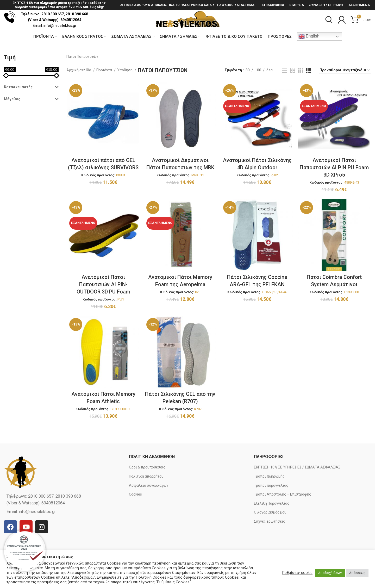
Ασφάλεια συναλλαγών (149, 504)
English (309, 56)
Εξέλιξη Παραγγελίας (272, 523)
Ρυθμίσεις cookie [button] (297, 573)
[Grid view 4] (309, 90)
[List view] (285, 90)
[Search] (329, 30)
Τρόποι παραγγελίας (271, 504)
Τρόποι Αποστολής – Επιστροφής (283, 514)
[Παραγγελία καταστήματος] (345, 90)
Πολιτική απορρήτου (146, 496)
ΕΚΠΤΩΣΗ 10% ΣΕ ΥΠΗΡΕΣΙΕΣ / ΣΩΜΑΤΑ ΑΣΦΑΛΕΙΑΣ (297, 486)
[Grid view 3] (301, 90)
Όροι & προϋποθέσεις (147, 486)
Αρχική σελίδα (79, 90)
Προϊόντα (105, 90)
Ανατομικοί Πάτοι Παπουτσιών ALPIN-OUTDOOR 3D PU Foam (103, 305)
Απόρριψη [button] (357, 573)
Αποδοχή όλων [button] (330, 573)
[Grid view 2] (293, 90)
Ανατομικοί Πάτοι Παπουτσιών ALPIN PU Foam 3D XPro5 (335, 188)
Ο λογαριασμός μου (270, 531)
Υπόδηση (125, 90)
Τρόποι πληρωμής (269, 496)
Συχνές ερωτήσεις (270, 541)
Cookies (135, 514)
